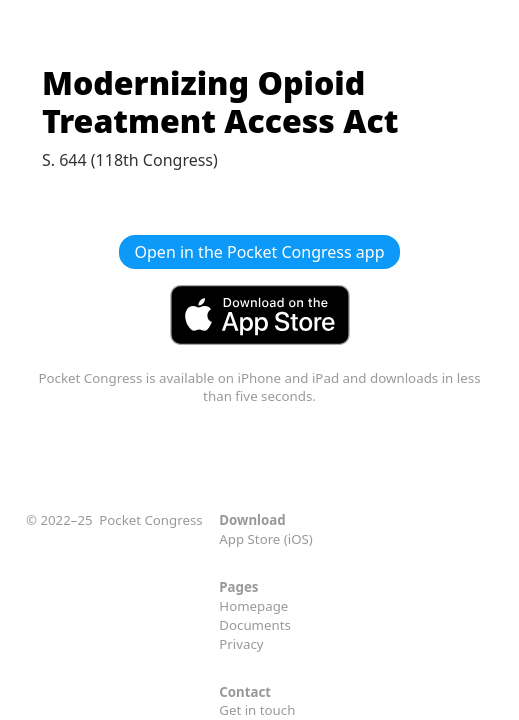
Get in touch (257, 710)
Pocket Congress (150, 520)
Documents (255, 625)
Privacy (241, 644)
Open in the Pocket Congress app (260, 252)
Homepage (253, 606)
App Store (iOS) (266, 539)
